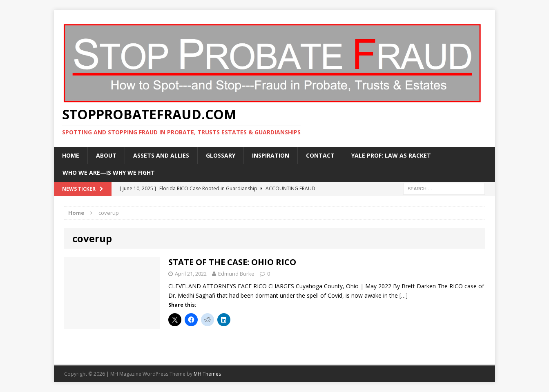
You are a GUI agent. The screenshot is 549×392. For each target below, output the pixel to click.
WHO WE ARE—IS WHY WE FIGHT (109, 173)
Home (71, 155)
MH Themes (207, 374)
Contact (320, 155)
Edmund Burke (236, 274)
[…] (404, 295)
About (106, 155)
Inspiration (271, 155)
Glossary (221, 155)
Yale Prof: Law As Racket (391, 155)
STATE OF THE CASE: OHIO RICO (232, 262)
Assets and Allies (161, 155)
